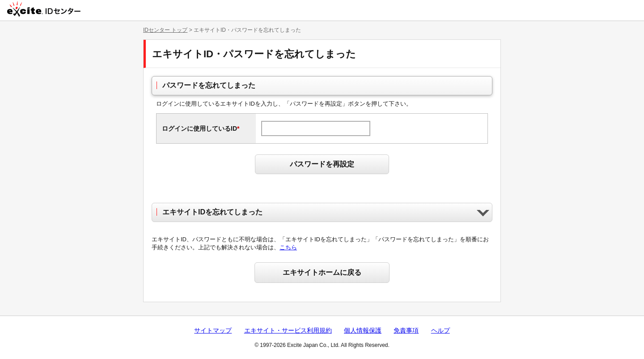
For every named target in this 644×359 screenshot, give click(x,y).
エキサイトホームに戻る (322, 272)
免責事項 (406, 330)
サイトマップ (213, 330)
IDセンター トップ (165, 30)
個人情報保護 (363, 330)
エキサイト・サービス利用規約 (288, 330)
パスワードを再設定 (322, 164)
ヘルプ (441, 330)
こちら (288, 247)
